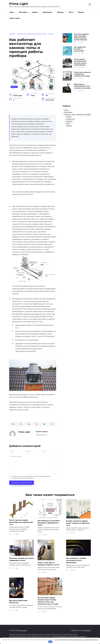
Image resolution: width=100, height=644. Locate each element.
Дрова (35, 12)
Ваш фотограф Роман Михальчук (18, 601)
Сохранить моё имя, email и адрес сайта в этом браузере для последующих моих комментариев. (31, 477)
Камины (60, 12)
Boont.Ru (87, 630)
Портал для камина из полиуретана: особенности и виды (82, 74)
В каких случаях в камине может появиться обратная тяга (78, 523)
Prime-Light (19, 4)
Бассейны (23, 12)
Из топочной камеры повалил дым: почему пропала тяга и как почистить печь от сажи (48, 601)
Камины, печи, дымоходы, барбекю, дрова (81, 114)
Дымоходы (47, 12)
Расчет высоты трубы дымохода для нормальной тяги (21, 522)
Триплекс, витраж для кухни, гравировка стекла (22, 559)
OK (50, 642)
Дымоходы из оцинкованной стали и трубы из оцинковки (82, 86)
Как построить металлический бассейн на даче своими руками (80, 62)
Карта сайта (15, 18)
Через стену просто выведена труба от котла (48, 564)
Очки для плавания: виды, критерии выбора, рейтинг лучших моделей (81, 37)
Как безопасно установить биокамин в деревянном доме (49, 523)
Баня (12, 12)
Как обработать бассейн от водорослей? (80, 49)
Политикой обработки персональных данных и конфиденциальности (76, 640)
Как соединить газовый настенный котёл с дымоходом (76, 560)
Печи (71, 12)
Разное (81, 12)
